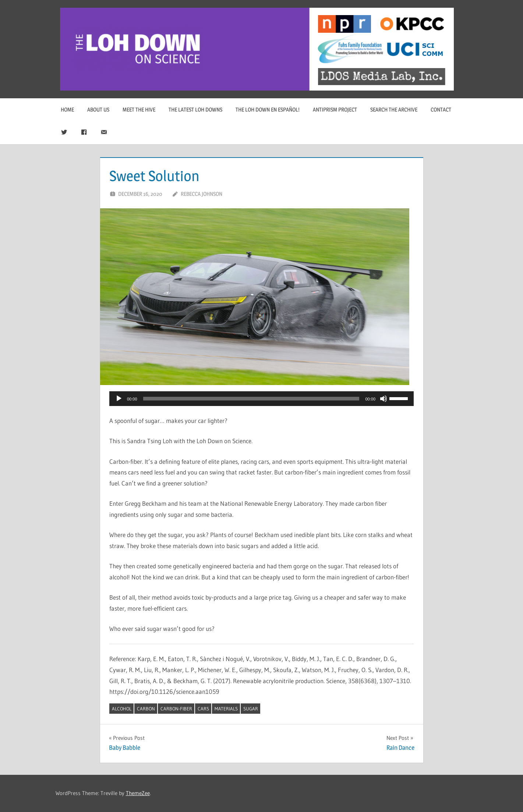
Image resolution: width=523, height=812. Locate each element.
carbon (146, 709)
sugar (251, 709)
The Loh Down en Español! (268, 110)
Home (67, 110)
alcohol (122, 709)
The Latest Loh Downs (195, 110)
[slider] (251, 399)
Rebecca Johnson (202, 194)
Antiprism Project (335, 110)
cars (203, 709)
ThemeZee (138, 793)
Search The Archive (394, 110)
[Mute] (384, 399)
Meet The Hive (139, 110)
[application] (261, 399)
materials (226, 709)
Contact (441, 110)
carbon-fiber (176, 709)
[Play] (119, 399)
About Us (98, 110)
